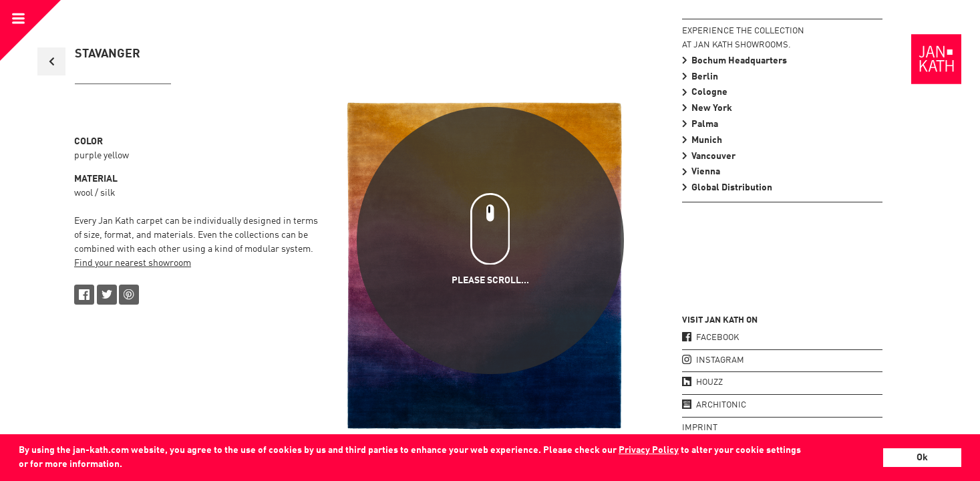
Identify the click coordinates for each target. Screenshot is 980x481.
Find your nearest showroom (133, 263)
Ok (922, 458)
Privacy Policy (649, 450)
